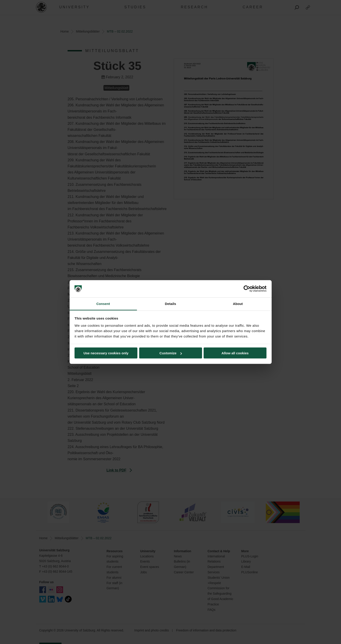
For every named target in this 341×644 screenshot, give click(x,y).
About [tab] (238, 303)
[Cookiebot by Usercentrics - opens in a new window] (247, 289)
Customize (171, 353)
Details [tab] (171, 303)
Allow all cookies (235, 353)
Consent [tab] (103, 303)
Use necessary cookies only (106, 353)
